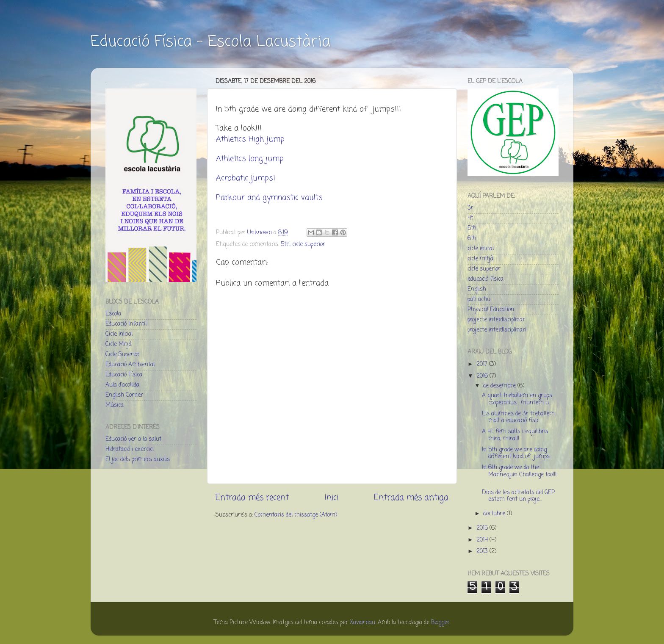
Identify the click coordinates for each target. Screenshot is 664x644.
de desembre (500, 386)
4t (470, 218)
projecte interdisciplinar (496, 320)
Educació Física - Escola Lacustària (210, 42)
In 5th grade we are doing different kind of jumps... (517, 453)
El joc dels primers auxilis (138, 460)
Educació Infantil (126, 324)
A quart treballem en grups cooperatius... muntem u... (517, 399)
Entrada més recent (252, 498)
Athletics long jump (250, 159)
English (477, 289)
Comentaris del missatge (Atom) (296, 515)
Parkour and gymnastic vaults (269, 198)
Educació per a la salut (133, 439)
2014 (483, 540)
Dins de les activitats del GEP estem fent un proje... (518, 496)
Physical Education (491, 310)
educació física (486, 279)
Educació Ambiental (130, 365)
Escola (113, 314)
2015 (483, 528)
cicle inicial (481, 249)
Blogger (440, 623)
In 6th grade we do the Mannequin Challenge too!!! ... (519, 474)
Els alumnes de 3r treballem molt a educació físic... (518, 417)
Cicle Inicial (119, 334)
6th (472, 239)
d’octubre (495, 514)
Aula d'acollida (122, 385)
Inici (331, 498)
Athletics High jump (250, 139)
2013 (483, 551)
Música (115, 405)
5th (285, 245)
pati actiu (479, 300)
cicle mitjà (480, 259)
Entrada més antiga (411, 498)
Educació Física (124, 375)
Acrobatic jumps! (246, 178)
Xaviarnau (362, 623)
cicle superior (309, 245)
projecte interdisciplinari (497, 330)
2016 (483, 376)
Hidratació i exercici (130, 449)
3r (470, 208)
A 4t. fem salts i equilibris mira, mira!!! (515, 435)
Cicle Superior (123, 355)
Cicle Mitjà (119, 344)
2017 (483, 364)
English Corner (124, 395)
